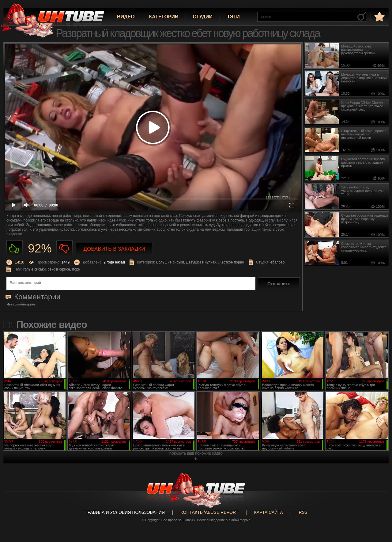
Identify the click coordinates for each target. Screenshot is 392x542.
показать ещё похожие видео (196, 454)
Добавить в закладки (114, 249)
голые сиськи (34, 269)
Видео (126, 17)
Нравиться (15, 249)
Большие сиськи (170, 262)
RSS (303, 512)
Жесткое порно (231, 262)
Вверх (378, 510)
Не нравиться (64, 249)
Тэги (233, 17)
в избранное (379, 16)
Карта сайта (269, 512)
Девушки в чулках (201, 262)
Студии (203, 17)
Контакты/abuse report (210, 512)
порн (76, 269)
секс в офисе (59, 269)
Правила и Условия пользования (125, 512)
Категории (164, 17)
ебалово (278, 262)
